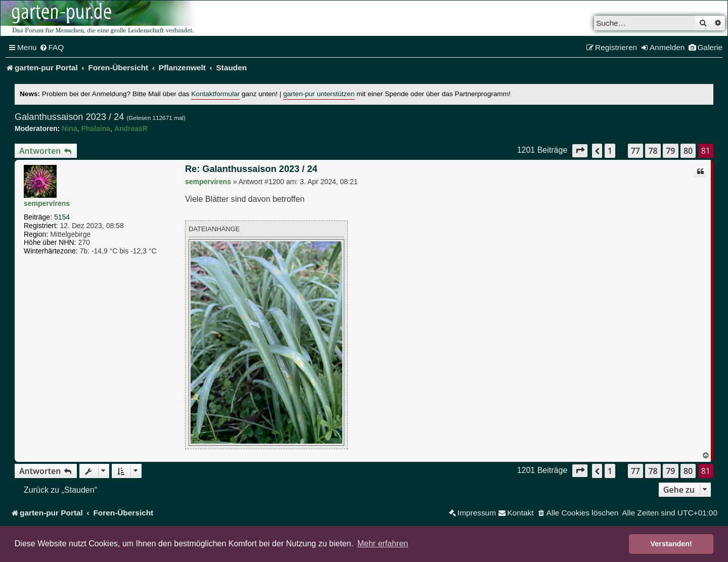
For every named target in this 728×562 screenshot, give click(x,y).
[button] (580, 150)
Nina (69, 128)
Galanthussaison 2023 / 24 (69, 117)
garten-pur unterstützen (319, 94)
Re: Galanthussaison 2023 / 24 (251, 169)
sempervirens (47, 203)
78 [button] (653, 151)
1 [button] (610, 151)
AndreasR (131, 128)
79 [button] (670, 151)
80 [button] (688, 151)
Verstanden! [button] (671, 544)
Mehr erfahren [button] (383, 544)
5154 (62, 217)
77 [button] (635, 151)
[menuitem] (52, 48)
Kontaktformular (215, 94)
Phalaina (96, 128)
